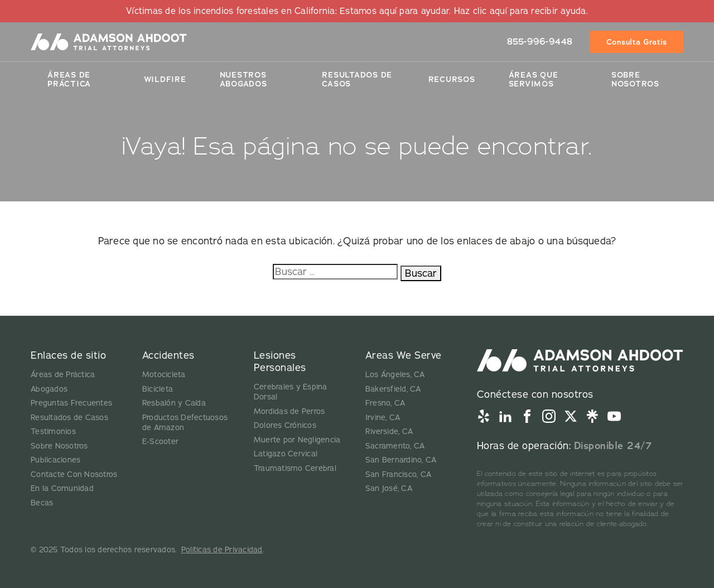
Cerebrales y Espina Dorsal (291, 392)
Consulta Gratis (637, 42)
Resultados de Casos (69, 418)
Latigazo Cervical (286, 454)
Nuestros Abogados (243, 79)
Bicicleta (158, 389)
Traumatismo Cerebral (295, 468)
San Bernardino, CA (401, 460)
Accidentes (168, 355)
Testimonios (53, 432)
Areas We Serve (404, 355)
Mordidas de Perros (290, 411)
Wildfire (165, 79)
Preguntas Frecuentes (71, 403)
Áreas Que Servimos (534, 79)
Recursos (452, 79)
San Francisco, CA (398, 474)
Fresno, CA (385, 403)
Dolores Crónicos (285, 425)
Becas (42, 503)
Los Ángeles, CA (395, 375)
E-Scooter (160, 442)
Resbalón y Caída (174, 403)
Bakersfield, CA (393, 389)
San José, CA (389, 488)
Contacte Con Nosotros (74, 474)
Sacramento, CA (395, 446)
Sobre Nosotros (635, 79)
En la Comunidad (62, 488)
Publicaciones (56, 460)
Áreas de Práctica (69, 79)
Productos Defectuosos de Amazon (185, 423)
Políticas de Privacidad (222, 550)
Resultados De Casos (357, 79)
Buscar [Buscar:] (421, 273)
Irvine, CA (383, 418)
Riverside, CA (389, 432)
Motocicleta (164, 375)
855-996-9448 (540, 42)
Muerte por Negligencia (297, 440)
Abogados (49, 389)
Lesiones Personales (280, 362)
